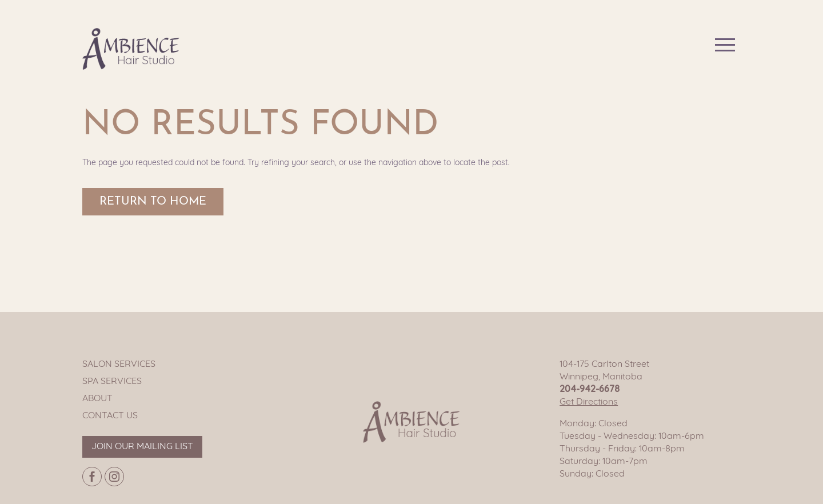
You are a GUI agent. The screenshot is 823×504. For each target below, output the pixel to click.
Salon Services (119, 365)
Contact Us (110, 416)
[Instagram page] (114, 477)
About (97, 399)
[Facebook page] (92, 477)
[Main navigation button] (725, 45)
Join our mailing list (142, 447)
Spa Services (112, 382)
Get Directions (589, 402)
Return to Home (153, 202)
